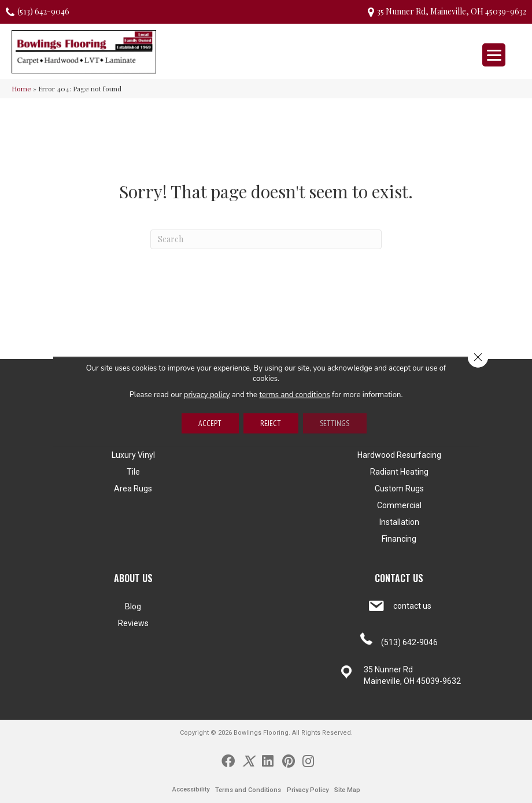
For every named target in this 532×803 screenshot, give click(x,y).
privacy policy (207, 394)
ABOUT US (133, 578)
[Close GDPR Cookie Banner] (478, 357)
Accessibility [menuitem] (191, 789)
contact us (412, 606)
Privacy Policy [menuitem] (308, 790)
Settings (335, 423)
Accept (209, 423)
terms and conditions (295, 394)
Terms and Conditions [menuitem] (248, 790)
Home (21, 88)
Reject (271, 423)
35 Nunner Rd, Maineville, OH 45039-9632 (452, 11)
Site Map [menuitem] (347, 790)
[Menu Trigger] (494, 55)
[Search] (266, 239)
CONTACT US (399, 578)
